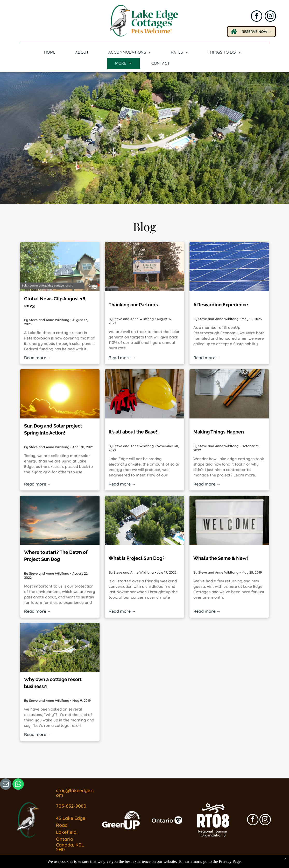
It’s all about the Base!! (134, 432)
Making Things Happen (219, 432)
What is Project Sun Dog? (137, 558)
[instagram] (270, 17)
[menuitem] (52, 52)
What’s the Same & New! (221, 558)
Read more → (38, 358)
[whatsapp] (18, 785)
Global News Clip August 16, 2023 (55, 302)
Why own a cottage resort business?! (53, 683)
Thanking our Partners (133, 305)
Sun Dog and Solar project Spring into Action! (53, 429)
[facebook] (257, 17)
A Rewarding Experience (221, 305)
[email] (6, 785)
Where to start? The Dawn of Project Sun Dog (56, 556)
